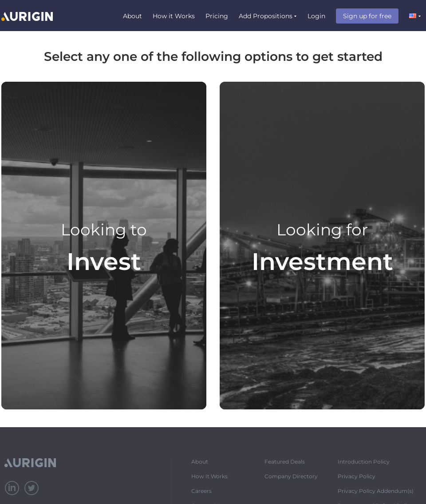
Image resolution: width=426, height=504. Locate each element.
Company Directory (291, 476)
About (132, 16)
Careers (201, 491)
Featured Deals (285, 462)
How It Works (209, 476)
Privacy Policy (357, 476)
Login (316, 16)
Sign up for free (367, 16)
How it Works (174, 16)
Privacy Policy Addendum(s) (376, 491)
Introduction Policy (364, 462)
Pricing (217, 16)
